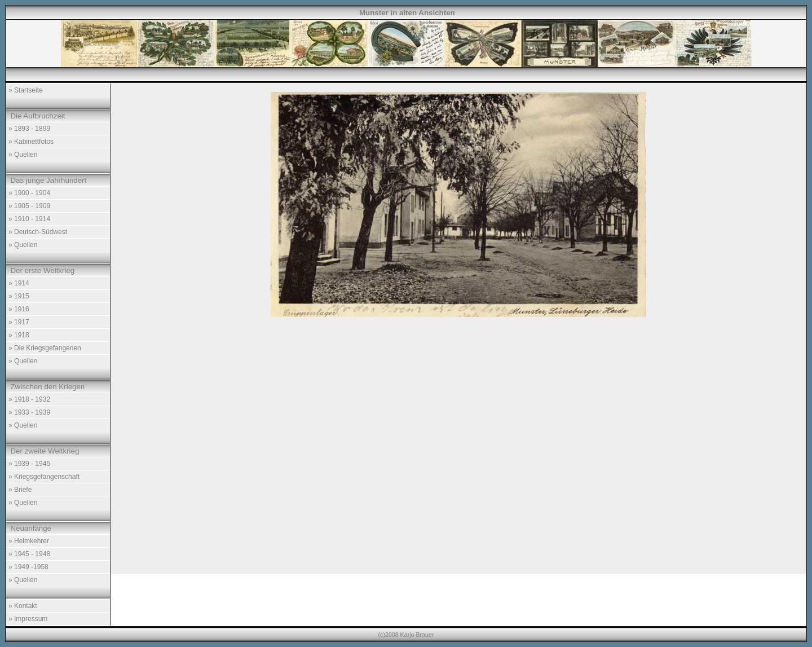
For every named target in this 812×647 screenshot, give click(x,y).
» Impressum (28, 619)
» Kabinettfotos (31, 142)
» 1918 (19, 335)
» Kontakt (23, 606)
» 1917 (19, 322)
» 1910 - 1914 (29, 219)
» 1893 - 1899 (29, 129)
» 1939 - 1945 (29, 464)
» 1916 (19, 309)
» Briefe (20, 490)
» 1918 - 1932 (29, 399)
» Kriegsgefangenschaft (44, 477)
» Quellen (23, 155)
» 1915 (19, 296)
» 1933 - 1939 (29, 412)
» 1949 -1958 (28, 567)
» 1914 (19, 283)
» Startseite (26, 90)
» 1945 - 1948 (29, 554)
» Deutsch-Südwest (38, 232)
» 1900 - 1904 (29, 193)
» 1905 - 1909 (29, 206)
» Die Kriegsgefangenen (45, 348)
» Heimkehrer (29, 541)
